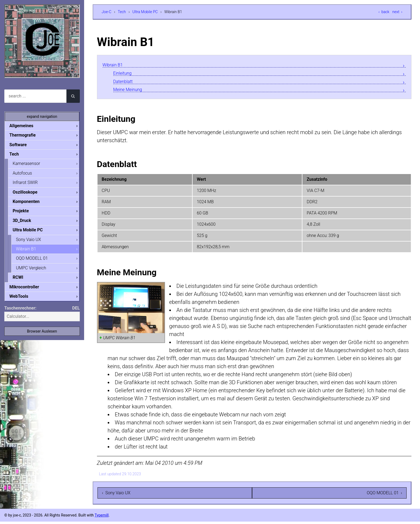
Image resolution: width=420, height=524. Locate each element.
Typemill (102, 518)
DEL (76, 313)
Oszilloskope (29, 194)
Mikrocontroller (29, 291)
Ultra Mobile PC (145, 12)
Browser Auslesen (42, 336)
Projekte (25, 213)
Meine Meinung (131, 91)
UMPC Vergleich (35, 272)
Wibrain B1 (115, 65)
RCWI (22, 282)
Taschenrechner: (20, 313)
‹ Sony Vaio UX (116, 495)
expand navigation (42, 116)
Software (22, 145)
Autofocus (27, 174)
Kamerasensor (31, 165)
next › (397, 12)
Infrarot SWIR (29, 184)
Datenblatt (125, 83)
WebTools (23, 301)
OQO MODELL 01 (36, 262)
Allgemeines (26, 126)
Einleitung (125, 74)
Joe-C (107, 12)
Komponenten (30, 204)
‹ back (384, 12)
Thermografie (27, 135)
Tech (122, 12)
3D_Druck (26, 223)
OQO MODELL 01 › (384, 495)
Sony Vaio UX (33, 243)
